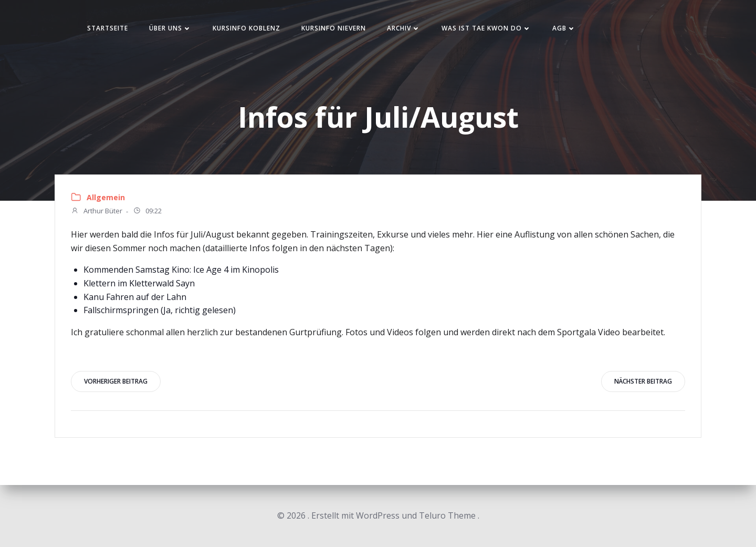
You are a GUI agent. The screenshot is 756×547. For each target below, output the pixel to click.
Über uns (170, 28)
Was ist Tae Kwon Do (486, 28)
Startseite (108, 28)
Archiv (404, 28)
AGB (564, 28)
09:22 (147, 212)
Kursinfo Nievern (334, 28)
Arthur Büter (97, 212)
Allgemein (106, 197)
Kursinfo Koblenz (246, 28)
